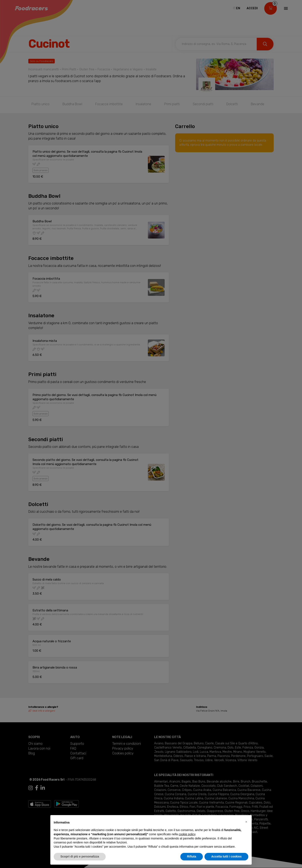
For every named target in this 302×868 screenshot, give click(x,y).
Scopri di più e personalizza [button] (80, 856)
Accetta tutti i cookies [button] (226, 856)
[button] (246, 822)
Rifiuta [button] (192, 856)
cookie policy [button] (187, 834)
